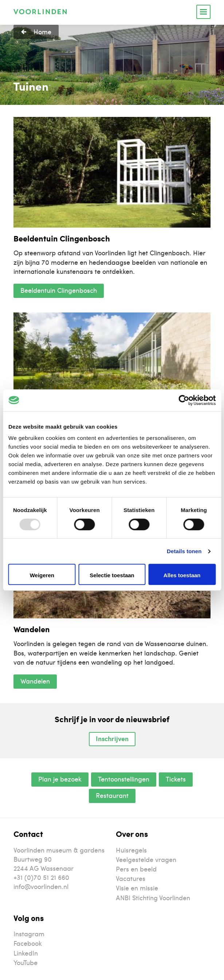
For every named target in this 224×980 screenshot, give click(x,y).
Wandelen (35, 681)
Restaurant (112, 795)
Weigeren (42, 575)
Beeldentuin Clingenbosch (59, 290)
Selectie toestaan (112, 575)
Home (42, 32)
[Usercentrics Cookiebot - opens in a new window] (184, 400)
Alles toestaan (182, 575)
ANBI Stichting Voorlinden (153, 898)
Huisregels (131, 850)
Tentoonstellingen (124, 779)
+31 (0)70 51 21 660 (41, 877)
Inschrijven (112, 739)
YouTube (25, 962)
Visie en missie (137, 888)
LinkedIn (26, 953)
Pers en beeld (136, 869)
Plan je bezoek (60, 779)
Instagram (29, 934)
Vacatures (131, 878)
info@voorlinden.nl (41, 886)
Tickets (176, 779)
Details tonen (184, 551)
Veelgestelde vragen (146, 859)
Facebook (28, 943)
